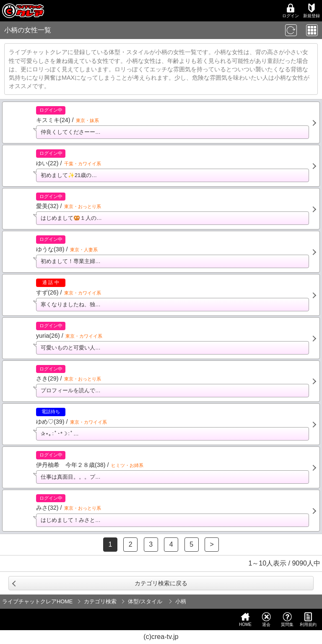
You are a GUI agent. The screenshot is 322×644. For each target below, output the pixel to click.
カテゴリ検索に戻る (161, 583)
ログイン (291, 11)
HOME (245, 619)
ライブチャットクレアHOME (37, 601)
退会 (266, 619)
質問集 (287, 619)
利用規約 (308, 619)
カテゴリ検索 (100, 601)
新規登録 (312, 11)
